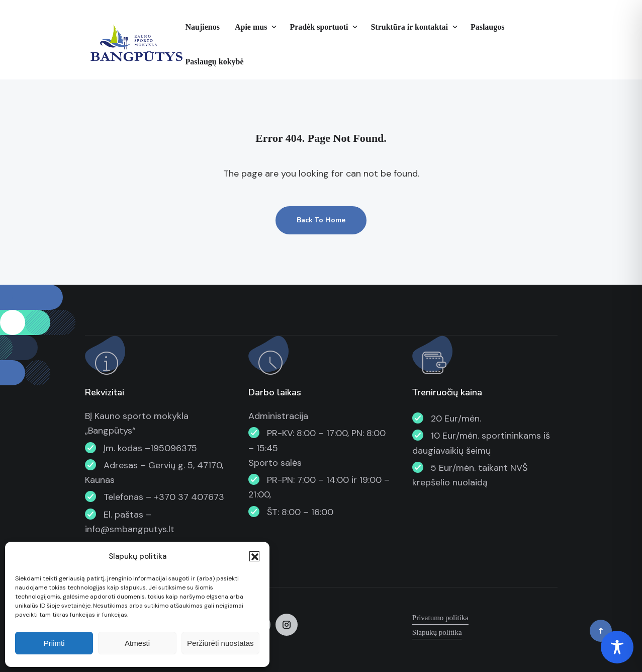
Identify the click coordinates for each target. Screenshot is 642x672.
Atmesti (137, 643)
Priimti (54, 643)
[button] (254, 556)
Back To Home (321, 220)
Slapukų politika (437, 632)
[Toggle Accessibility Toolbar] (617, 647)
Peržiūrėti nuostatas (220, 643)
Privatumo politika (440, 618)
